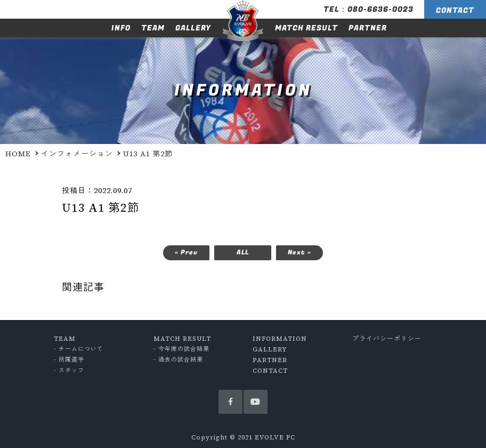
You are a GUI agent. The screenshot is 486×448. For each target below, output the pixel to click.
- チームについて (79, 349)
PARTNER (368, 28)
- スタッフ (69, 370)
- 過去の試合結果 (178, 360)
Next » (299, 252)
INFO (121, 28)
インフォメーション (77, 154)
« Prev (186, 252)
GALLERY (193, 28)
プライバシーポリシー (387, 339)
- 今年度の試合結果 (181, 349)
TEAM (153, 28)
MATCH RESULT (306, 28)
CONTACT (455, 10)
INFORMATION (280, 339)
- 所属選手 (69, 360)
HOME (18, 154)
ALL (243, 252)
